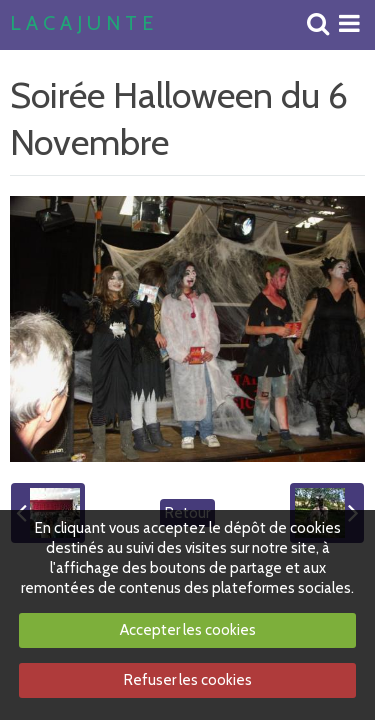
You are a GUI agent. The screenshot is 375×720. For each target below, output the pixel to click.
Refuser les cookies (188, 680)
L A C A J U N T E (81, 24)
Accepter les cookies (188, 630)
